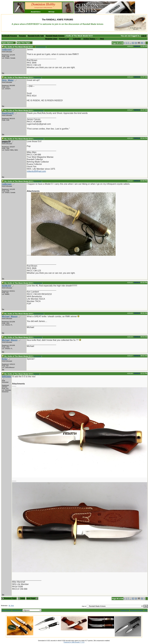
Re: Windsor (38, 78)
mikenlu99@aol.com (36, 171)
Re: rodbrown (38, 283)
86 (142, 43)
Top (3, 73)
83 (133, 43)
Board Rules (7, 610)
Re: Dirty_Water (39, 111)
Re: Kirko (37, 374)
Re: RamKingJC (41, 47)
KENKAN (6, 286)
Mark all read (17, 610)
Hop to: (84, 606)
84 (136, 43)
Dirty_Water (8, 80)
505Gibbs (7, 377)
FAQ (102, 39)
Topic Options (9, 43)
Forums (22, 36)
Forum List (64, 39)
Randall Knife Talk (36, 36)
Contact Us (125, 610)
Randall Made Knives (55, 36)
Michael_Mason (10, 316)
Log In (144, 36)
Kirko (5, 359)
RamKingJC (8, 113)
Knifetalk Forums (9, 36)
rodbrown (7, 50)
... (130, 43)
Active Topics (89, 39)
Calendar (77, 39)
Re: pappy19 (38, 181)
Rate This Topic (24, 43)
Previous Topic (9, 598)
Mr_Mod (11, 606)
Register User (51, 39)
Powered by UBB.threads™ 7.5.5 (74, 642)
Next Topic (32, 598)
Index (22, 598)
